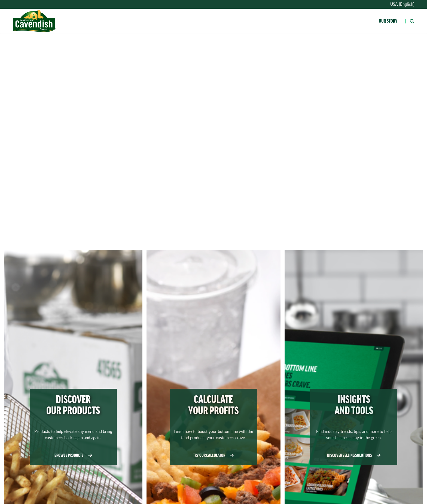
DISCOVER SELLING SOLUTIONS (356, 455)
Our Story (388, 21)
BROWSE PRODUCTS (75, 455)
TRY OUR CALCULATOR (215, 455)
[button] (410, 21)
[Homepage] (35, 16)
